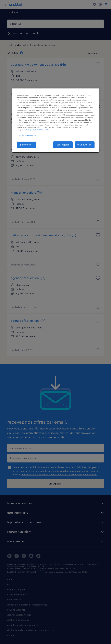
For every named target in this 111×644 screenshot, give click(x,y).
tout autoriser (85, 145)
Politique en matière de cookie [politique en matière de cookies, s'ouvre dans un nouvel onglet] (37, 130)
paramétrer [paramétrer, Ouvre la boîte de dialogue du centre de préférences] (26, 145)
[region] (55, 120)
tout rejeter (63, 145)
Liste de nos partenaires (27, 135)
